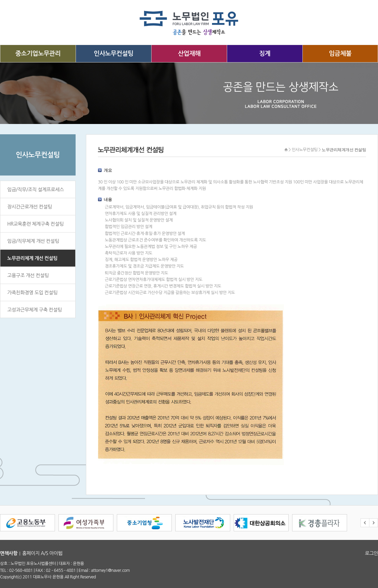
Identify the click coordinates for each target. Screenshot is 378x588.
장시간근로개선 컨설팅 (30, 207)
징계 (265, 54)
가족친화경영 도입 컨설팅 (32, 293)
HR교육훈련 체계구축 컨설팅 (35, 224)
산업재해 (189, 54)
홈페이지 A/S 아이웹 (42, 553)
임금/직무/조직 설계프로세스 (36, 190)
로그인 (371, 553)
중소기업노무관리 (38, 54)
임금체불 (340, 54)
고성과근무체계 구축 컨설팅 (35, 310)
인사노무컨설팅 (114, 54)
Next (374, 523)
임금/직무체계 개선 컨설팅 (33, 241)
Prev (365, 523)
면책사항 (9, 553)
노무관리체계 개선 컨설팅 (32, 258)
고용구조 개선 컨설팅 (28, 275)
